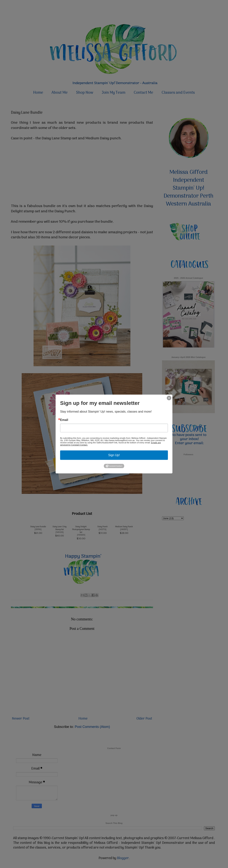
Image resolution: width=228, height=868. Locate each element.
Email (64, 420)
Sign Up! (114, 455)
